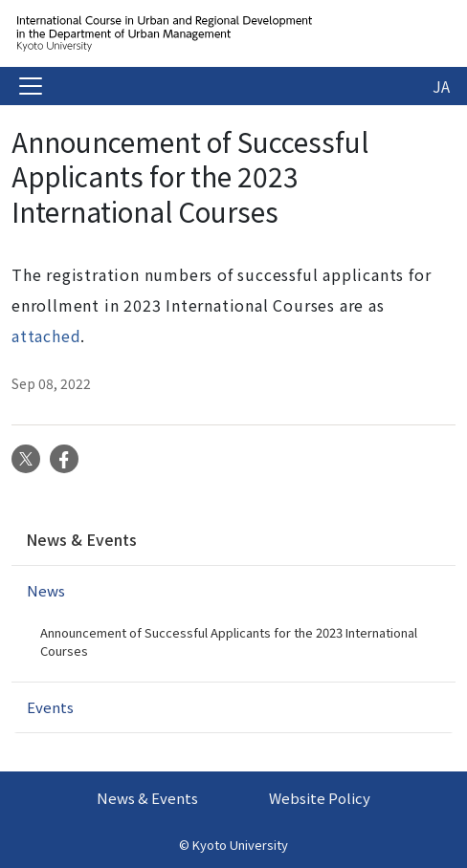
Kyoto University (240, 845)
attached (46, 336)
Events (50, 707)
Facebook (64, 459)
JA (441, 86)
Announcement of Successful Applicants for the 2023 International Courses (229, 642)
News (46, 590)
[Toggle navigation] (31, 86)
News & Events (81, 539)
